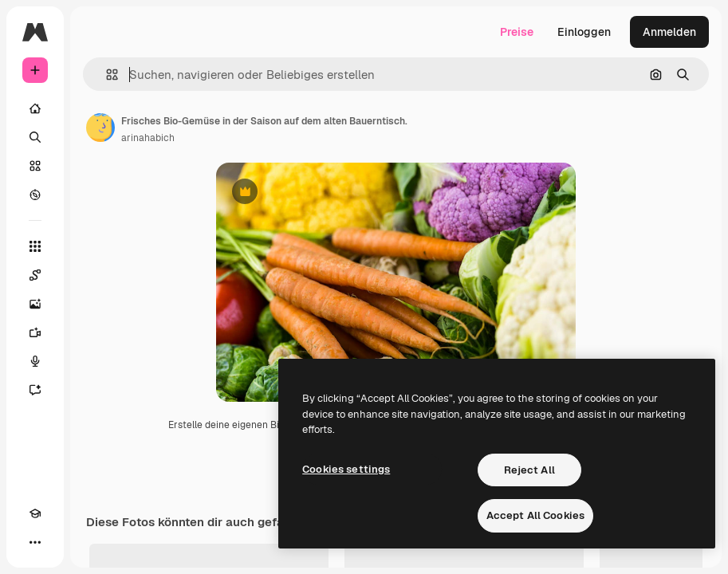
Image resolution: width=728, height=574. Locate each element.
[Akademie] (35, 513)
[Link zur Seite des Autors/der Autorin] (100, 128)
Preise (517, 32)
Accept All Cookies (535, 515)
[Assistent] (35, 390)
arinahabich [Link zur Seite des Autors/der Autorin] (148, 138)
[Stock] (35, 166)
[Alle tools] (35, 246)
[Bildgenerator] (35, 304)
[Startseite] (35, 108)
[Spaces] (35, 275)
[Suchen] (35, 137)
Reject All (529, 470)
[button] (106, 75)
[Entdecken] (35, 195)
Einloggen (584, 32)
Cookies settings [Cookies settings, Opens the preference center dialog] (346, 469)
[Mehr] (35, 542)
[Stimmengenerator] (35, 361)
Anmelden (669, 32)
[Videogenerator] (35, 332)
